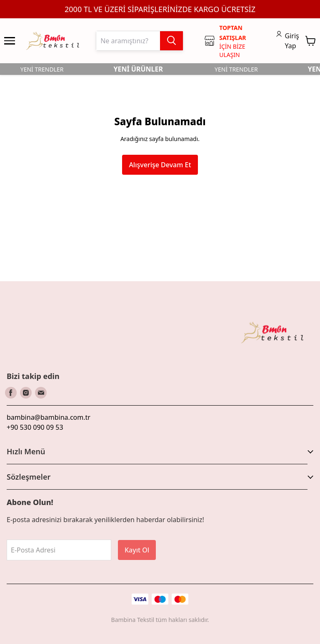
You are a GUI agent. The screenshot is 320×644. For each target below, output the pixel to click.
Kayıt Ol (137, 550)
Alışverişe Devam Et (160, 165)
